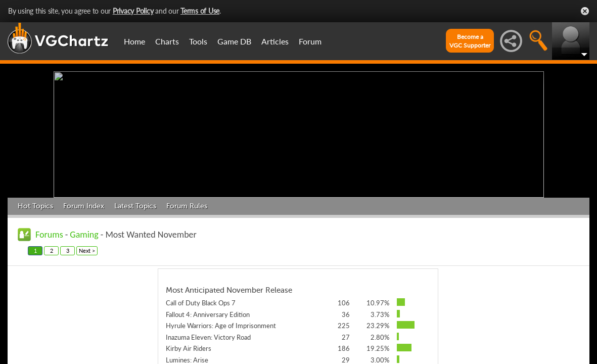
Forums (49, 235)
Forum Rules (187, 206)
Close (585, 11)
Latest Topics (135, 206)
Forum (310, 41)
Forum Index (84, 206)
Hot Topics (35, 206)
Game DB (234, 41)
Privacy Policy (133, 11)
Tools (198, 41)
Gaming (84, 235)
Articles (275, 41)
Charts (167, 41)
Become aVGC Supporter (470, 41)
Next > (87, 251)
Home (134, 41)
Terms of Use (200, 11)
